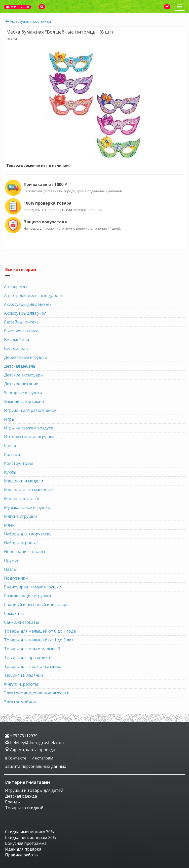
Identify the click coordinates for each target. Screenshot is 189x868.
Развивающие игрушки (27, 596)
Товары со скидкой (24, 808)
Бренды (13, 802)
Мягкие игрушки (20, 516)
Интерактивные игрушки (29, 437)
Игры (9, 419)
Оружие (12, 560)
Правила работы (22, 855)
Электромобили (20, 702)
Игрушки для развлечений (30, 410)
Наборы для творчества (28, 534)
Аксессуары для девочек (28, 304)
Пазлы (10, 569)
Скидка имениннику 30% (29, 832)
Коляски (12, 454)
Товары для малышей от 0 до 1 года (40, 631)
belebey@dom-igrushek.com (34, 743)
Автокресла (16, 287)
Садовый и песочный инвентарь (36, 605)
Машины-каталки (22, 499)
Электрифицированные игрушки (37, 693)
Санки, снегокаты (21, 622)
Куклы (10, 472)
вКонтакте (16, 758)
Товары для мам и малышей (32, 649)
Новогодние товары (24, 552)
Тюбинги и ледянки (23, 675)
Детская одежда (21, 796)
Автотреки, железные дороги (33, 295)
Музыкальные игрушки (27, 507)
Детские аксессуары (24, 375)
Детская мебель (20, 366)
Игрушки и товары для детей (34, 790)
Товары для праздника (27, 658)
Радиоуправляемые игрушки (33, 587)
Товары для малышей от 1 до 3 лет (39, 640)
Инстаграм (42, 758)
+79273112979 (21, 736)
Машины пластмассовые (28, 490)
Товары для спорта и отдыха (33, 666)
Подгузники (16, 578)
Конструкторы (18, 463)
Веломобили (16, 340)
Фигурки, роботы (21, 684)
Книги (10, 446)
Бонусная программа (26, 843)
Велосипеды (16, 348)
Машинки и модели (24, 481)
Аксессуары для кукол (25, 313)
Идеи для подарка (23, 849)
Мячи (9, 525)
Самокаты (14, 613)
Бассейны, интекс (21, 322)
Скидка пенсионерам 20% (30, 837)
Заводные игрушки (23, 393)
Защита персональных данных (35, 766)
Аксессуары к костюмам (30, 21)
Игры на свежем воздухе (29, 428)
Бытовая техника (21, 331)
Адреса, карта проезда (30, 750)
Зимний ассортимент (25, 401)
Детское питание (21, 384)
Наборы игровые (21, 543)
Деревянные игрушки (26, 357)
